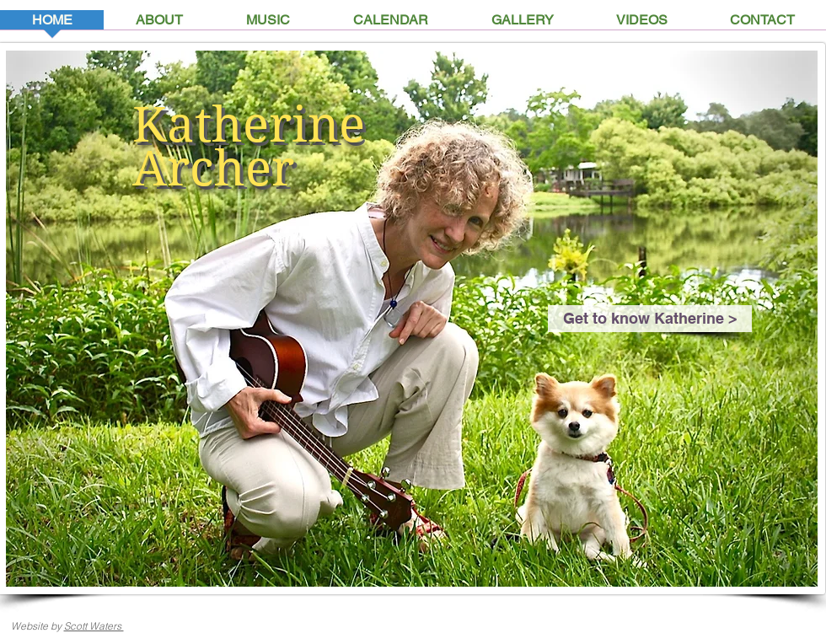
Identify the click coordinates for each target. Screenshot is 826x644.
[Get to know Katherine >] (650, 319)
